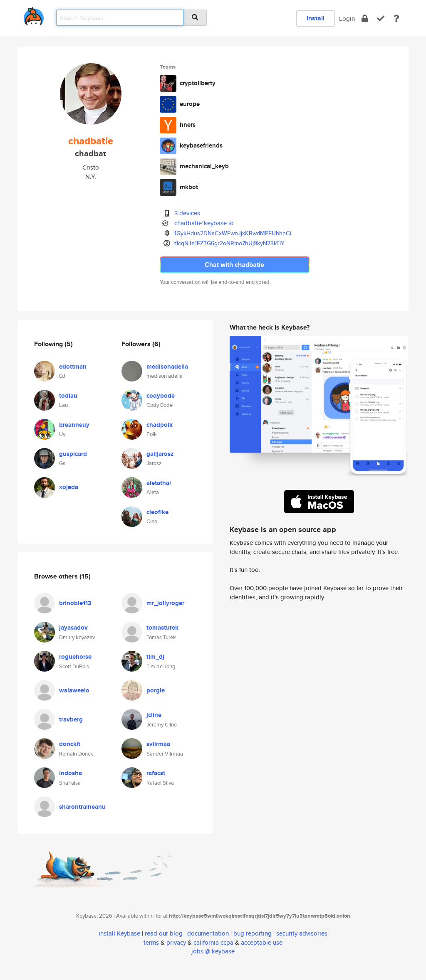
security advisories (302, 933)
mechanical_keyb (204, 166)
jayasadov (73, 628)
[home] (34, 15)
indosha (71, 773)
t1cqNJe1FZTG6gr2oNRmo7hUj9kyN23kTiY (229, 243)
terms (151, 942)
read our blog (164, 933)
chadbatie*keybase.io (204, 223)
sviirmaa (158, 744)
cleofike (157, 512)
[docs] (396, 18)
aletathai (159, 483)
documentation (208, 933)
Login (347, 18)
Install (316, 18)
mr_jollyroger (165, 603)
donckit (70, 744)
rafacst (156, 773)
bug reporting (253, 933)
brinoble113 (75, 603)
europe (190, 104)
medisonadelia (167, 367)
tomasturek (162, 628)
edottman (73, 367)
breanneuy (74, 425)
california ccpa (213, 942)
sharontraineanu (82, 807)
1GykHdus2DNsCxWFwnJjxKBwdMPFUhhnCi (233, 233)
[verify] (381, 18)
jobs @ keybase (213, 951)
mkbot (189, 187)
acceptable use (262, 942)
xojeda (69, 487)
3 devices (187, 213)
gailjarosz (160, 454)
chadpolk (160, 425)
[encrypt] (365, 18)
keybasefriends (201, 145)
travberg (71, 719)
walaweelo (74, 690)
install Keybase (119, 933)
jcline (154, 715)
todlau (68, 396)
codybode (161, 396)
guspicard (73, 454)
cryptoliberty (198, 83)
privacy (176, 942)
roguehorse (75, 657)
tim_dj (155, 657)
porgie (156, 690)
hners (188, 125)
